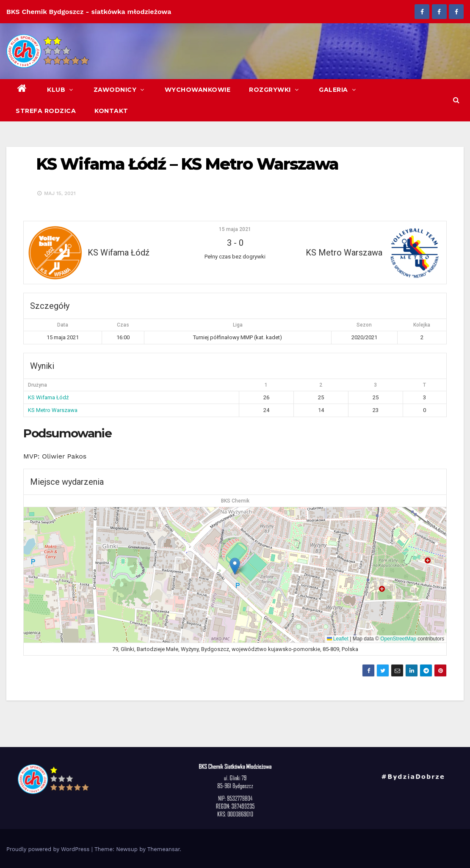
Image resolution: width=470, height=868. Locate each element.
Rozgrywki (275, 90)
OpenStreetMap (398, 639)
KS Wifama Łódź (48, 397)
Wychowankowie (198, 90)
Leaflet (338, 639)
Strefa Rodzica (46, 111)
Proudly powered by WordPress (49, 849)
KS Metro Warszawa (53, 410)
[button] (456, 100)
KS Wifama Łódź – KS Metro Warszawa (187, 164)
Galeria (338, 90)
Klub (61, 90)
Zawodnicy (120, 90)
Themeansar (164, 849)
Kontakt (111, 111)
